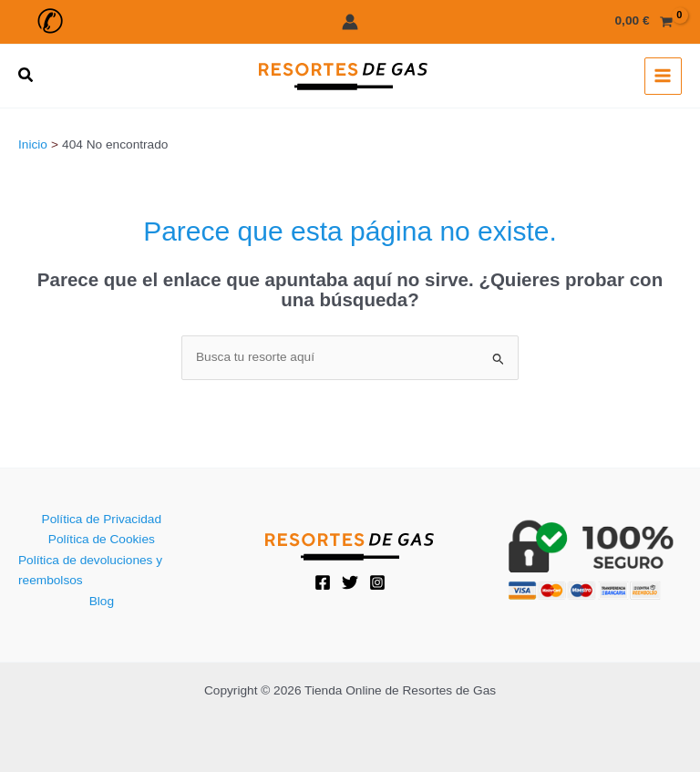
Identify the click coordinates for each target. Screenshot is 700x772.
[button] (48, 22)
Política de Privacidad (102, 519)
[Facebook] (323, 582)
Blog (102, 601)
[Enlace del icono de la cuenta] (350, 22)
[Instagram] (377, 582)
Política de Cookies (102, 539)
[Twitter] (350, 582)
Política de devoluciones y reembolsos (90, 571)
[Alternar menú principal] (663, 76)
